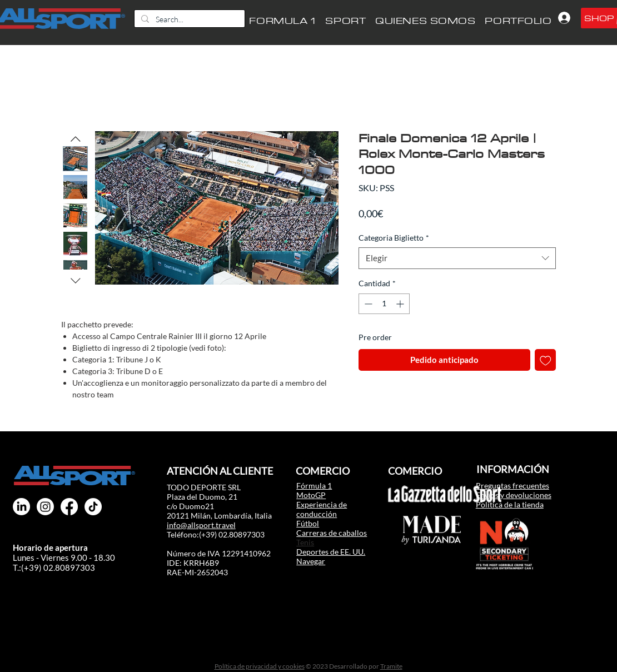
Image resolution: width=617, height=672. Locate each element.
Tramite (391, 666)
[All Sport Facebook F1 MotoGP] (69, 507)
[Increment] (401, 304)
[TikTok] (93, 507)
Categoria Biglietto (394, 238)
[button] (346, 21)
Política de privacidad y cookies (260, 666)
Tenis (305, 542)
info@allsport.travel (201, 525)
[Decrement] (367, 304)
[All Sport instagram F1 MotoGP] (45, 507)
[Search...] (188, 19)
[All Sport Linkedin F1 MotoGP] (21, 507)
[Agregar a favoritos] (546, 360)
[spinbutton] (384, 304)
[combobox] (457, 258)
